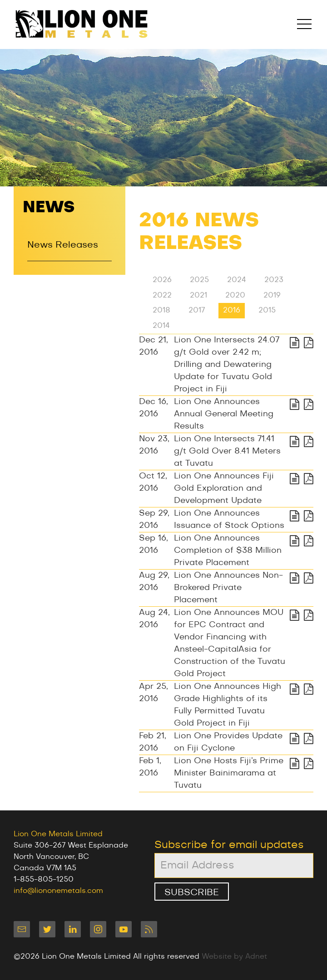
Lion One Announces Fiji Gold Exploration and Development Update (224, 488)
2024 (237, 280)
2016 (232, 311)
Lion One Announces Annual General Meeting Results (224, 414)
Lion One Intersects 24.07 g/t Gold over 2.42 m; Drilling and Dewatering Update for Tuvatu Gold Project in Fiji (227, 365)
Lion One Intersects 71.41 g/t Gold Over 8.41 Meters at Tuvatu (227, 451)
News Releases (63, 245)
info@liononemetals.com (58, 891)
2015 (267, 311)
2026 (162, 280)
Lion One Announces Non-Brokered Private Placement (228, 588)
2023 (274, 280)
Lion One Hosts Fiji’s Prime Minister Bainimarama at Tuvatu (229, 773)
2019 (272, 295)
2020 (235, 295)
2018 (161, 311)
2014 (161, 326)
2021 (198, 295)
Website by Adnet (234, 956)
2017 (197, 311)
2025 (199, 280)
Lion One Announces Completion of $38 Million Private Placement (228, 551)
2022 (162, 295)
